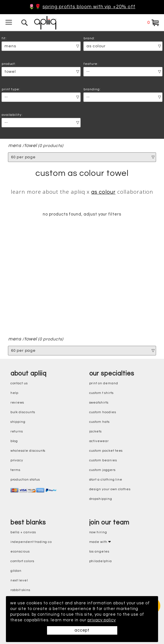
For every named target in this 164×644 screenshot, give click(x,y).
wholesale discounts (28, 451)
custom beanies (103, 460)
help (15, 393)
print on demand (104, 383)
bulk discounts (23, 412)
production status (25, 480)
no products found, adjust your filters (82, 215)
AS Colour (103, 192)
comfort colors (22, 561)
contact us (19, 383)
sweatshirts (99, 403)
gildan (16, 571)
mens (15, 146)
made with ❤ (100, 542)
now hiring (98, 532)
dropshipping (101, 499)
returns (17, 431)
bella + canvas (23, 532)
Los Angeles (99, 552)
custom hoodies (103, 412)
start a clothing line (106, 480)
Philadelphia (101, 561)
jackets (96, 431)
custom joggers (102, 470)
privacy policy (103, 620)
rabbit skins (20, 590)
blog (14, 441)
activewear (99, 441)
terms (16, 470)
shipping (18, 422)
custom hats (99, 422)
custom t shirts (101, 393)
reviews (17, 403)
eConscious (20, 552)
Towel (31, 146)
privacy (17, 460)
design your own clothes (110, 489)
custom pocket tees (106, 451)
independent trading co (31, 542)
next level (19, 580)
